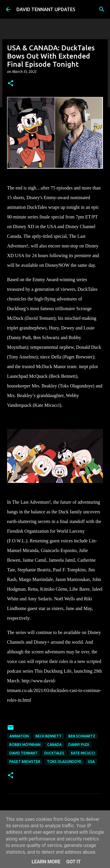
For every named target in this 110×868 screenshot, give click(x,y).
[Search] (102, 9)
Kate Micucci (83, 753)
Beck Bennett (49, 736)
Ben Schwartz (82, 736)
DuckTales (54, 753)
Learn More (46, 862)
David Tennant (23, 753)
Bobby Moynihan (25, 745)
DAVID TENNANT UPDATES (46, 9)
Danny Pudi (79, 745)
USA (91, 762)
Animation (19, 736)
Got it (73, 862)
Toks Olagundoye (64, 762)
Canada (54, 745)
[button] (11, 84)
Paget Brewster (25, 762)
